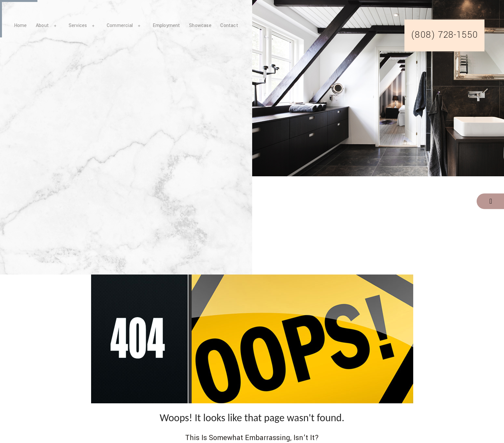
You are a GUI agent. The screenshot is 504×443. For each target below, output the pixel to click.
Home (20, 26)
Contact (229, 26)
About (42, 26)
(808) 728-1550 (444, 35)
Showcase (200, 26)
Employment (166, 26)
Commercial (120, 26)
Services (78, 26)
